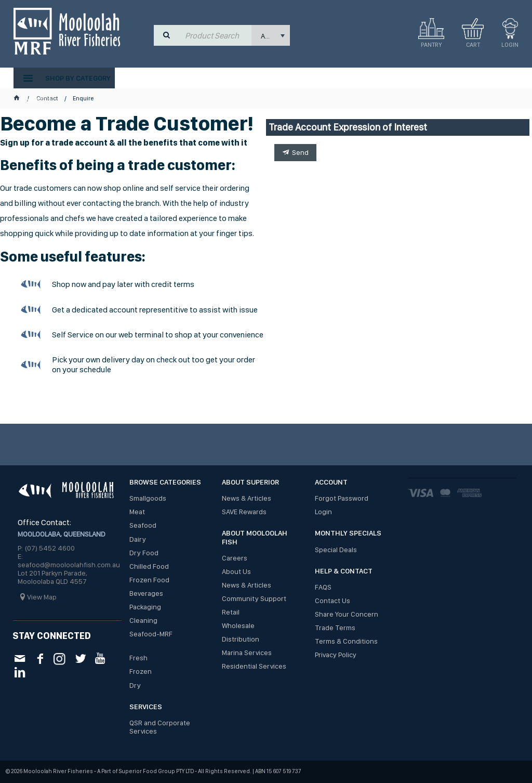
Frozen (141, 671)
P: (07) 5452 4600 (46, 548)
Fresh (138, 658)
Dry (135, 685)
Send (300, 152)
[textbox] (216, 35)
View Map (42, 597)
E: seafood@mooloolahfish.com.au (69, 560)
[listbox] (271, 35)
